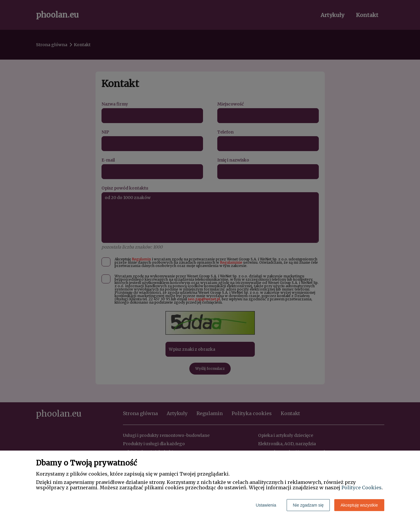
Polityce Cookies (362, 488)
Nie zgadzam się (308, 505)
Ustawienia (266, 505)
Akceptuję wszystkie (359, 505)
